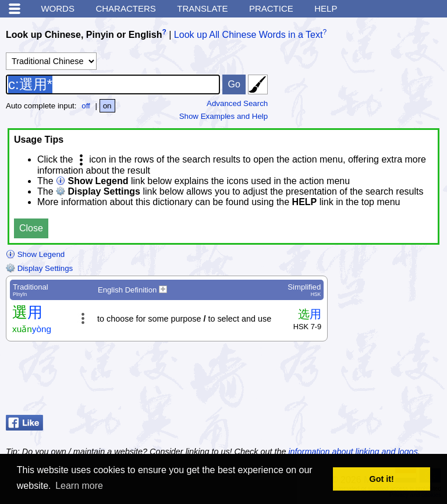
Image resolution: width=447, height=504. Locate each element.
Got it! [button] (382, 479)
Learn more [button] (79, 486)
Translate (202, 8)
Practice (271, 8)
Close (31, 228)
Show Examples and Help (224, 116)
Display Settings (39, 268)
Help (326, 8)
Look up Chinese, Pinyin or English (84, 35)
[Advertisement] (348, 381)
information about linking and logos (353, 452)
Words (58, 8)
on (107, 106)
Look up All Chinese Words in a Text (249, 35)
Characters (125, 8)
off (86, 106)
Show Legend (35, 254)
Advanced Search (237, 103)
